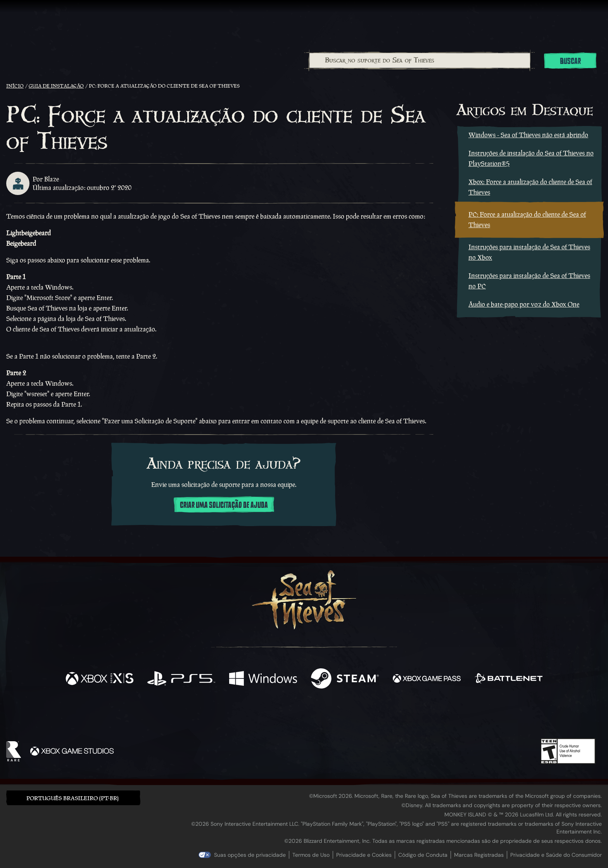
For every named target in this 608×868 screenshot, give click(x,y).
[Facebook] (226, 715)
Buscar (570, 61)
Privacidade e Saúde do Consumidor (556, 855)
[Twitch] (269, 716)
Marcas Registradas (479, 855)
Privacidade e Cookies (364, 855)
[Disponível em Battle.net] (509, 679)
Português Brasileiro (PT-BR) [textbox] (73, 798)
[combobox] (419, 60)
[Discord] (335, 718)
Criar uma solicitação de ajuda (224, 505)
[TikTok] (357, 716)
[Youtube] (302, 716)
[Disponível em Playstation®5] (181, 679)
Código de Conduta (423, 855)
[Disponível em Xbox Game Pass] (427, 679)
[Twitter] (246, 716)
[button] (73, 798)
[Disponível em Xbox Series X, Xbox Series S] (99, 679)
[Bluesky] (379, 717)
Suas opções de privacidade (250, 855)
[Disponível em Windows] (263, 679)
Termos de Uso (311, 855)
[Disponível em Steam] (345, 679)
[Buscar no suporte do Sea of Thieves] (420, 60)
